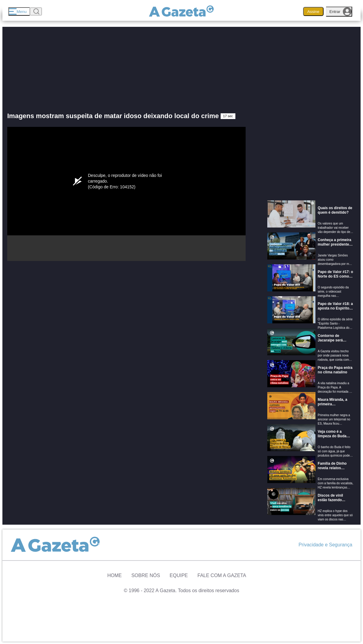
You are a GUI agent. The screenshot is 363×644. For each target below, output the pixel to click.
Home (114, 575)
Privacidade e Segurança (326, 545)
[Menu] (19, 11)
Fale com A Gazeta (222, 575)
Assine (313, 12)
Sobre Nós (146, 575)
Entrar (340, 12)
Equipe (179, 575)
